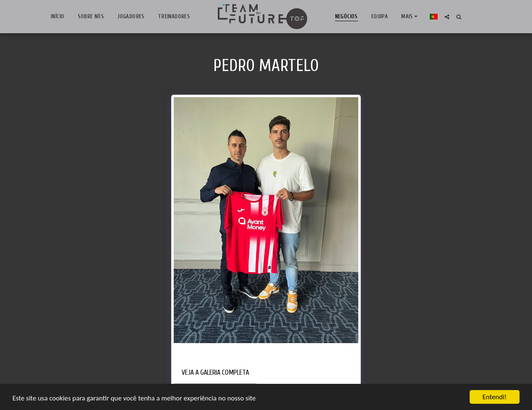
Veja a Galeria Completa (215, 372)
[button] (447, 17)
